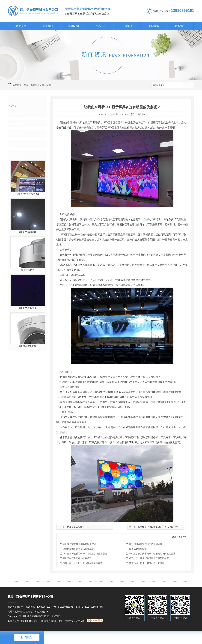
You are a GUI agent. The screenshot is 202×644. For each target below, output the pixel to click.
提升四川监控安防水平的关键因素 (146, 544)
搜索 (189, 85)
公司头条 (18, 114)
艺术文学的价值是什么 (78, 527)
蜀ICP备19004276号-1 (28, 621)
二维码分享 (140, 114)
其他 (15, 144)
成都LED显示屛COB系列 (28, 194)
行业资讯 (18, 124)
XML (60, 621)
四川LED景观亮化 (28, 308)
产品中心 (101, 26)
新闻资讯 (154, 26)
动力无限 (80, 621)
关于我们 (48, 26)
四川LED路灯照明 (28, 232)
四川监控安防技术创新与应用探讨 (79, 544)
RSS (54, 621)
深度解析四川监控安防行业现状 (78, 549)
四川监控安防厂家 (28, 346)
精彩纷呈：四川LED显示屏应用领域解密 (149, 558)
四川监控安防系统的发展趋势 (77, 558)
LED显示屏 (74, 26)
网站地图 (46, 621)
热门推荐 (18, 154)
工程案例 (127, 26)
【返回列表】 (176, 537)
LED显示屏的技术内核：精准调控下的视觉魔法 (152, 554)
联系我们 (180, 26)
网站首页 (21, 26)
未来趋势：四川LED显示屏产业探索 (147, 563)
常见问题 (46, 85)
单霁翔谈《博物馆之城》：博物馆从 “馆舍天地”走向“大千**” (167, 527)
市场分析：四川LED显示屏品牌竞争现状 (83, 563)
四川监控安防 (28, 270)
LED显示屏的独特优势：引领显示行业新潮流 (85, 554)
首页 (26, 85)
